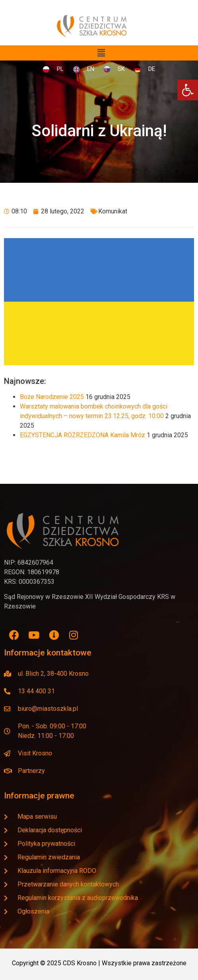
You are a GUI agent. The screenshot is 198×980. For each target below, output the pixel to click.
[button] (101, 53)
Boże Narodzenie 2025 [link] (52, 397)
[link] (188, 90)
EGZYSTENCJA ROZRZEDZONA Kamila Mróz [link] (82, 435)
